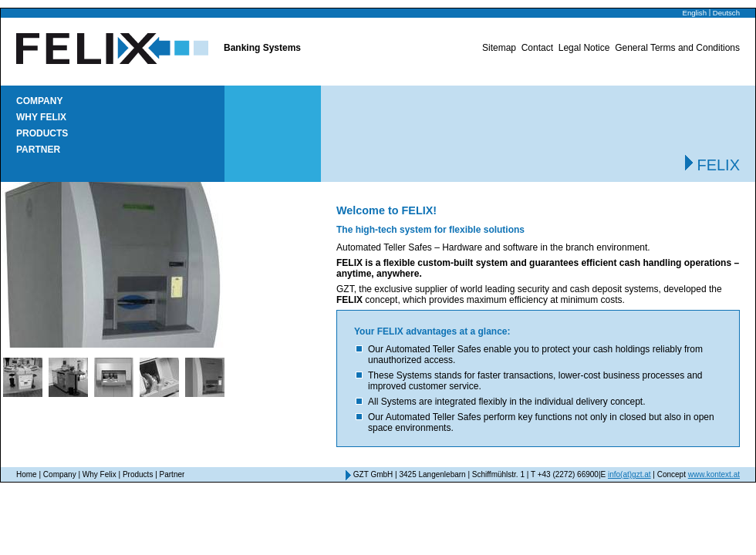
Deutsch (726, 13)
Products (42, 133)
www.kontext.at (714, 474)
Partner (38, 150)
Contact (537, 48)
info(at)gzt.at (629, 474)
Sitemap (499, 48)
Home (27, 474)
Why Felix (41, 117)
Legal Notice (584, 48)
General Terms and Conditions (677, 48)
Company (39, 101)
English (695, 13)
